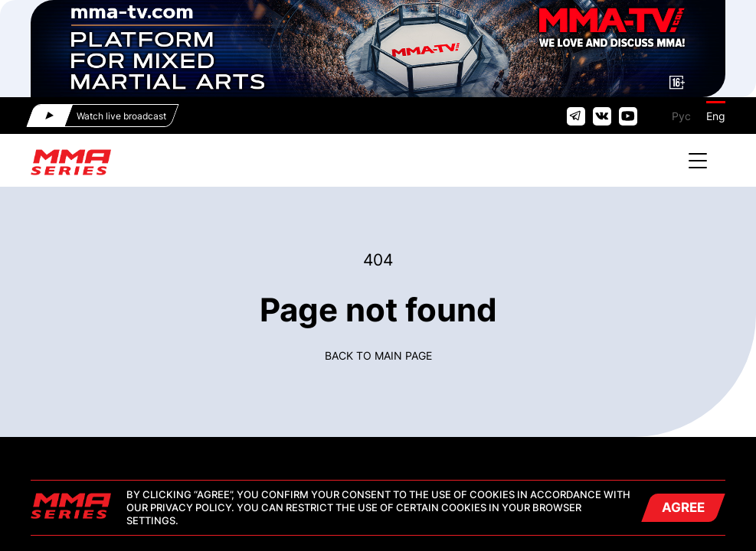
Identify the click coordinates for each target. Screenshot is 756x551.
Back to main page (378, 355)
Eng (716, 116)
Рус (681, 116)
